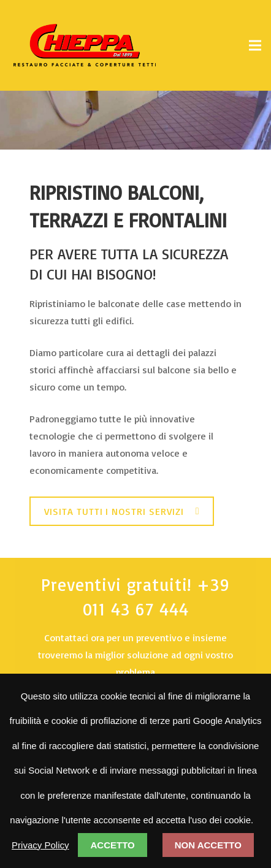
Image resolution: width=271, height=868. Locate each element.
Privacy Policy (40, 845)
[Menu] (255, 45)
